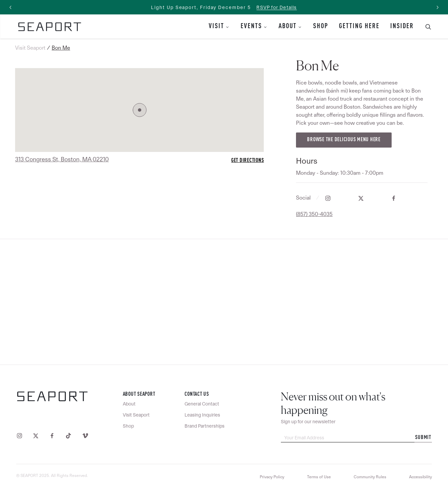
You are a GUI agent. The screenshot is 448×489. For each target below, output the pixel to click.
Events (251, 26)
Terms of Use (319, 477)
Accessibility (420, 477)
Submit (423, 438)
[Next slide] (437, 7)
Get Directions (248, 161)
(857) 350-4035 (314, 214)
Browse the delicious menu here (344, 140)
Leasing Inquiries (202, 415)
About (288, 26)
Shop (321, 26)
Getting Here (359, 26)
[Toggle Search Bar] (426, 26)
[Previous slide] (11, 7)
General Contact (202, 404)
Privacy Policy (272, 477)
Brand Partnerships (205, 426)
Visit (216, 26)
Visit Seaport (30, 48)
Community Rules (370, 477)
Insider (402, 26)
